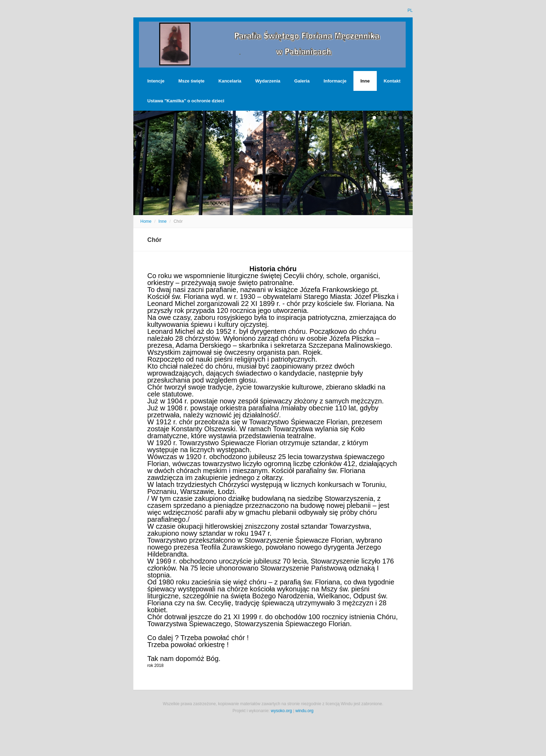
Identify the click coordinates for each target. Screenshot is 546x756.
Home (146, 221)
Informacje (335, 81)
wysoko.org (282, 711)
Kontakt (392, 81)
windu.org (304, 711)
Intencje (156, 81)
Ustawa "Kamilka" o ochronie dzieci (186, 101)
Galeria (302, 81)
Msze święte (191, 81)
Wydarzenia (268, 81)
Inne (365, 81)
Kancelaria (230, 81)
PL (410, 10)
